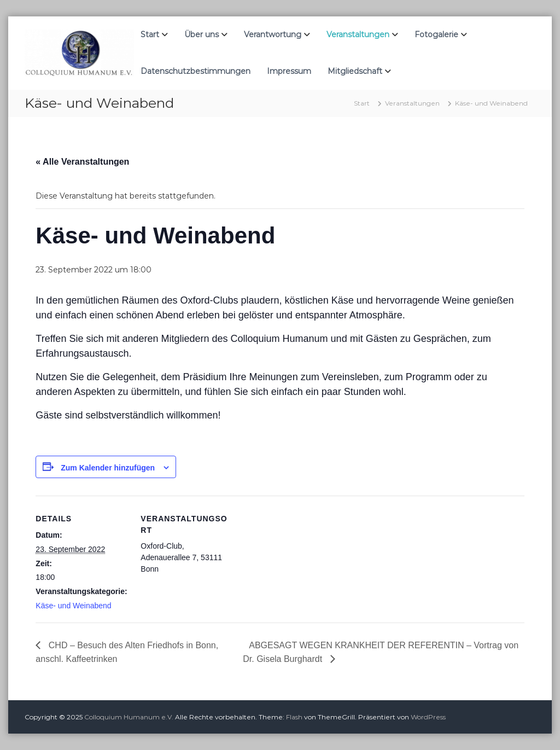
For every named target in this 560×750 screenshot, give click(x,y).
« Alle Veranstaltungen (82, 162)
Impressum (289, 71)
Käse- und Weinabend (73, 606)
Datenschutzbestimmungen (196, 71)
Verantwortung (273, 34)
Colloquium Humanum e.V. (129, 717)
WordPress (428, 717)
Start (150, 34)
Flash (294, 717)
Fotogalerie (436, 34)
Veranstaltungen (358, 34)
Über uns (202, 34)
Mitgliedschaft (355, 71)
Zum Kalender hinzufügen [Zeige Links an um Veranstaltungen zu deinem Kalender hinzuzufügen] (108, 468)
